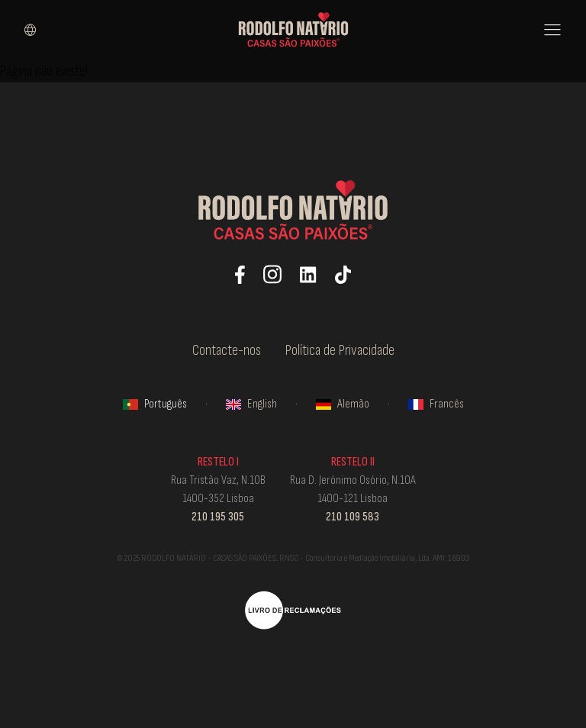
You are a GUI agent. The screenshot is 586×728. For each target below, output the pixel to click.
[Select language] (31, 30)
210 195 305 (218, 517)
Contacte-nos (227, 350)
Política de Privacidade (340, 350)
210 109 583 (353, 517)
